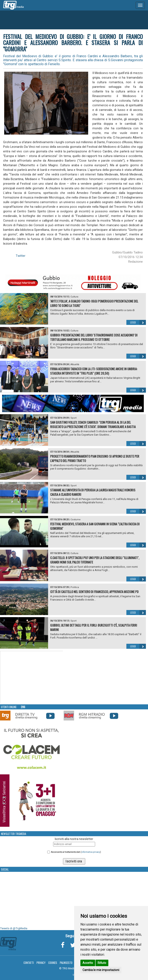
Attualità (75, 364)
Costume (76, 520)
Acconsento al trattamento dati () (76, 852)
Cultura (74, 297)
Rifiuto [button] (102, 963)
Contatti (29, 963)
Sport (73, 418)
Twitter (21, 256)
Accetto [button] (88, 963)
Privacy (41, 963)
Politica (75, 587)
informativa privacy (91, 852)
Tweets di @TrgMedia (14, 928)
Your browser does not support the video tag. (32, 677)
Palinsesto (66, 963)
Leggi (138, 322)
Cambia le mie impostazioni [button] (101, 970)
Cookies (53, 963)
